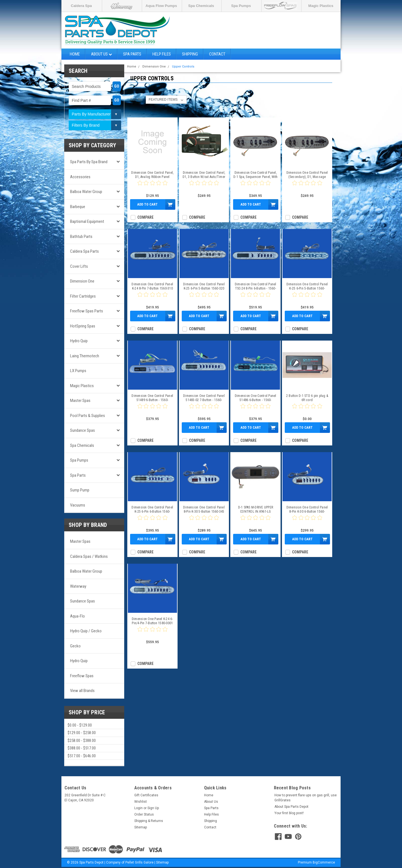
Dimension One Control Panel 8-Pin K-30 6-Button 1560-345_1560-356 (307, 510)
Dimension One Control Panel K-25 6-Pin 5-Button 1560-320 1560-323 (204, 286)
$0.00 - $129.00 (80, 725)
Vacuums (78, 505)
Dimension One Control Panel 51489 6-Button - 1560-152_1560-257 (152, 398)
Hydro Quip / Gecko (86, 631)
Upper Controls (183, 67)
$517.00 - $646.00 (82, 756)
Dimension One (82, 281)
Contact (217, 54)
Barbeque (78, 207)
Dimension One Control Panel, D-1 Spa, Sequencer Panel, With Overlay (256, 175)
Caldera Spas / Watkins (89, 556)
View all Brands (82, 691)
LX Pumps (78, 371)
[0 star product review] (152, 186)
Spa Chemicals (201, 6)
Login (138, 808)
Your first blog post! (289, 813)
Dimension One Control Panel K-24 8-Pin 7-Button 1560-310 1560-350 (152, 286)
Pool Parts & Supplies (88, 416)
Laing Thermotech (85, 356)
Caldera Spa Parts (84, 251)
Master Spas (80, 401)
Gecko (75, 646)
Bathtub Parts (81, 237)
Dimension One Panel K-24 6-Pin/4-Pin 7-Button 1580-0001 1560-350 (152, 621)
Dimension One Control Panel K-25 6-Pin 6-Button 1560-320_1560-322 (152, 510)
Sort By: (137, 99)
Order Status (144, 814)
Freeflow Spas (82, 676)
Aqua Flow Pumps (161, 6)
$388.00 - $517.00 (82, 748)
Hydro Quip (79, 341)
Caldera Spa (81, 6)
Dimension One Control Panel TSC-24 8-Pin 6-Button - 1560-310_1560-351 (256, 286)
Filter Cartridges (83, 296)
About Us (101, 54)
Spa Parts (132, 54)
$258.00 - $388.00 (82, 741)
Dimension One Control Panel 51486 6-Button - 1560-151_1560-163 (256, 398)
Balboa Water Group (86, 192)
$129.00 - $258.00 (82, 733)
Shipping (190, 54)
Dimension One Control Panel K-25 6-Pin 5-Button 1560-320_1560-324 (307, 286)
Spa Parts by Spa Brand (89, 162)
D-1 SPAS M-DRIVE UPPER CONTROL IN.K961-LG (256, 509)
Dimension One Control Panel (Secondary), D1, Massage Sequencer (307, 175)
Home (75, 54)
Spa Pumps (241, 6)
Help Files (162, 54)
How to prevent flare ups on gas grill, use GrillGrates (306, 798)
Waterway (78, 586)
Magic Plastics (321, 6)
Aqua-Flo (77, 616)
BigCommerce (324, 862)
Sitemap (141, 827)
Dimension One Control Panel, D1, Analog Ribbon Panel (152, 175)
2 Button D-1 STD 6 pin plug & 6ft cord (307, 398)
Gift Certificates (146, 795)
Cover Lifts (79, 266)
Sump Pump (80, 490)
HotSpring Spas (83, 326)
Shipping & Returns (149, 821)
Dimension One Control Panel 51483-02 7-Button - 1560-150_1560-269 (204, 398)
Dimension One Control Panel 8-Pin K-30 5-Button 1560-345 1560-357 (204, 510)
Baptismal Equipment (87, 221)
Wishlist (141, 802)
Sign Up (153, 808)
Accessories (80, 177)
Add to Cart (148, 204)
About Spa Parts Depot (291, 807)
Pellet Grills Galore (139, 862)
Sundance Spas (82, 430)
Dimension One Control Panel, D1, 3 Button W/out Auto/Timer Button (204, 175)
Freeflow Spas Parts (87, 311)
